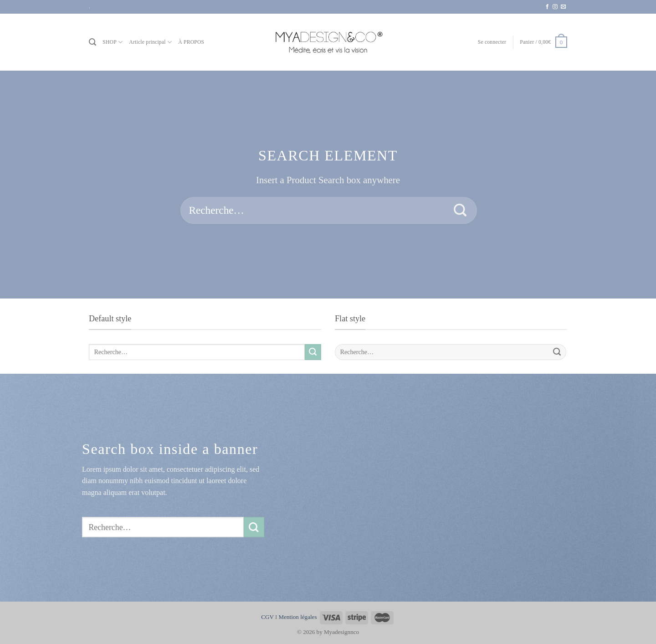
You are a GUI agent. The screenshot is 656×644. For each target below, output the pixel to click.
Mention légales (298, 617)
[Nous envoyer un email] (563, 7)
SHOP (113, 42)
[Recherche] (92, 42)
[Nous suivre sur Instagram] (555, 7)
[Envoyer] (460, 211)
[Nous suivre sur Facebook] (547, 7)
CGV (267, 617)
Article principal (150, 42)
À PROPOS (191, 42)
